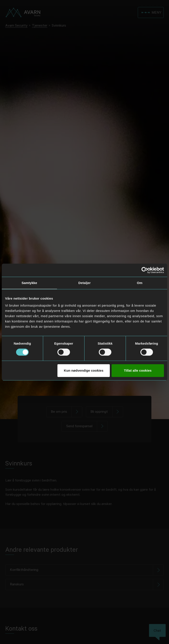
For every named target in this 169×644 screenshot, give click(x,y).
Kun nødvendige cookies (84, 370)
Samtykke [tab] (29, 283)
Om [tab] (140, 283)
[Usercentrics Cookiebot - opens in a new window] (145, 270)
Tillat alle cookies (138, 370)
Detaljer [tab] (84, 283)
